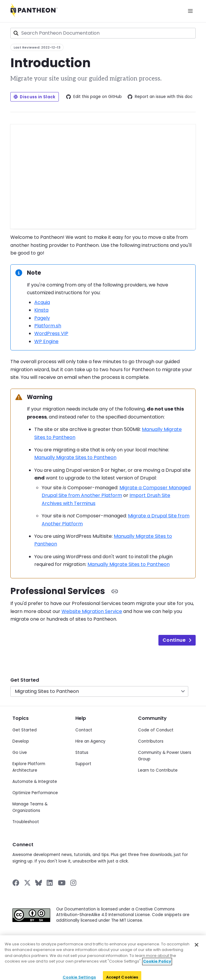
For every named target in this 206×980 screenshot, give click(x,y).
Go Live (20, 753)
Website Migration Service (92, 611)
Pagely (42, 318)
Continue (177, 640)
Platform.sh (48, 326)
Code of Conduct (156, 730)
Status (82, 753)
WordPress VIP (51, 333)
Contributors (151, 741)
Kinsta (41, 310)
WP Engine (46, 341)
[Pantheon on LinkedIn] (50, 883)
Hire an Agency (90, 741)
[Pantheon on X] (27, 883)
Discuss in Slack (35, 97)
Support (83, 764)
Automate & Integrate (35, 782)
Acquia (42, 302)
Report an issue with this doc (160, 97)
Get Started (25, 680)
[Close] (197, 953)
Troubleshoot (26, 822)
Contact (84, 730)
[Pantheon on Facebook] (16, 883)
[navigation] (103, 683)
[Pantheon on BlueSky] (39, 883)
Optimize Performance (35, 793)
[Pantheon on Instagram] (74, 883)
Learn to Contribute (158, 770)
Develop (21, 741)
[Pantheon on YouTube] (62, 883)
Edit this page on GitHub (94, 97)
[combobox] (103, 33)
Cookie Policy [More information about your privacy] (157, 969)
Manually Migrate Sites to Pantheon (75, 457)
